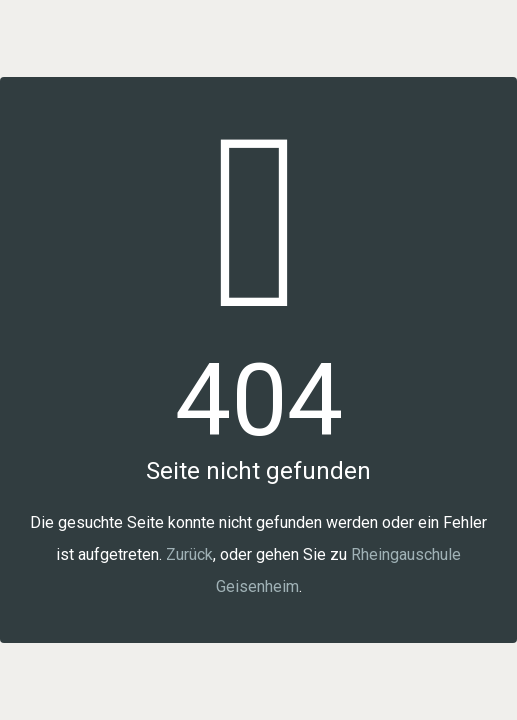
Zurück (189, 554)
